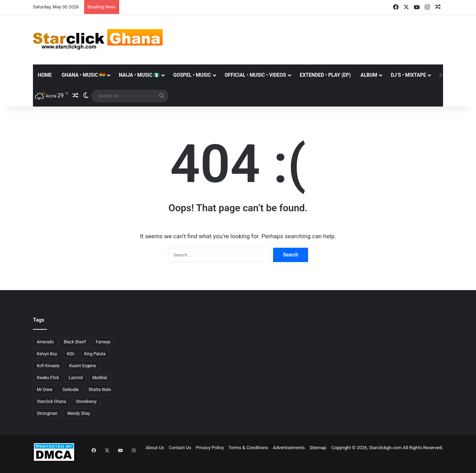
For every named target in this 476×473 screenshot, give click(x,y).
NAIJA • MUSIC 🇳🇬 (139, 75)
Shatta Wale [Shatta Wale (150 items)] (100, 390)
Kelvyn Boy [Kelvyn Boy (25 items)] (47, 354)
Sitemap (318, 448)
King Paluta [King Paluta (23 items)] (95, 354)
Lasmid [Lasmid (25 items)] (76, 378)
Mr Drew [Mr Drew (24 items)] (45, 390)
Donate (450, 75)
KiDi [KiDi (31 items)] (71, 354)
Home (45, 75)
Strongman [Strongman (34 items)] (47, 413)
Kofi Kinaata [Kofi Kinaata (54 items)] (48, 366)
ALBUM (369, 75)
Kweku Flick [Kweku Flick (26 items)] (48, 378)
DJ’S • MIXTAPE (408, 75)
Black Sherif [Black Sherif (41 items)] (75, 342)
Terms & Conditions (248, 448)
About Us (155, 448)
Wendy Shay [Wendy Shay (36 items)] (79, 413)
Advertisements (289, 448)
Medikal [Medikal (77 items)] (100, 378)
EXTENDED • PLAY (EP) (325, 75)
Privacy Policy (210, 448)
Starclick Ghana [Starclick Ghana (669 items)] (51, 402)
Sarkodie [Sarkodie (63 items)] (71, 390)
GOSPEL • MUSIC (192, 75)
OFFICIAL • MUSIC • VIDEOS (255, 75)
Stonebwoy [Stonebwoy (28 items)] (86, 402)
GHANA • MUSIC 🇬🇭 (83, 75)
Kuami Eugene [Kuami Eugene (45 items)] (82, 366)
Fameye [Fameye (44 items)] (103, 342)
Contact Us (180, 448)
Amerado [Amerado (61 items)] (45, 342)
